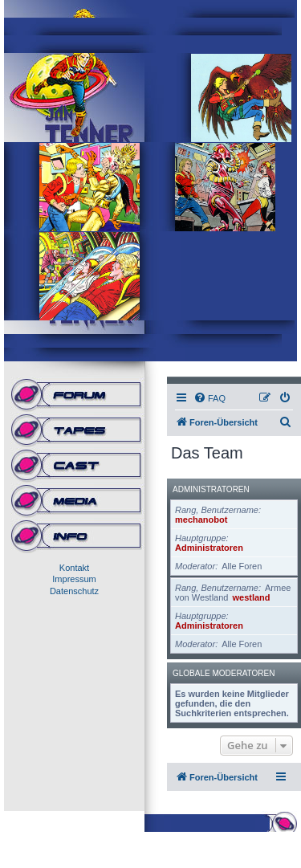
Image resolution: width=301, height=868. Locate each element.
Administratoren (211, 489)
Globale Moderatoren (224, 673)
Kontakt (74, 568)
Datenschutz (74, 591)
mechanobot (201, 520)
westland (251, 597)
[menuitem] (209, 398)
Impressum (74, 579)
